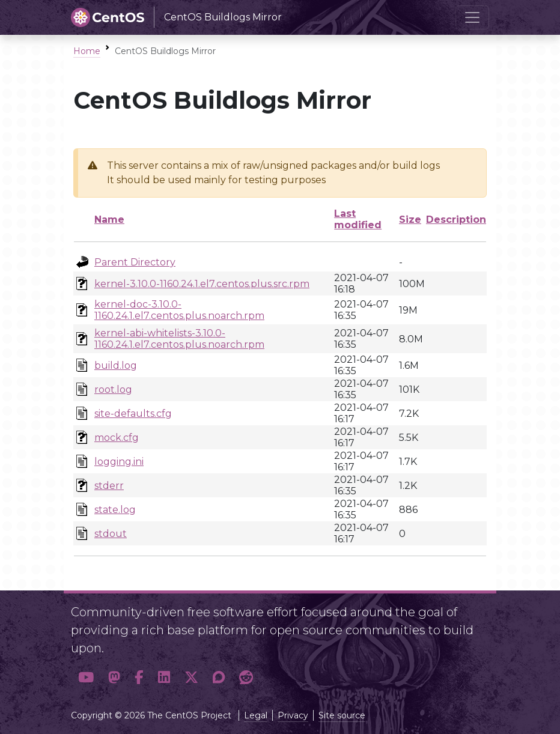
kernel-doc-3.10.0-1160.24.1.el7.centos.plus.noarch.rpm (179, 310)
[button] (86, 677)
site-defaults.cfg (133, 414)
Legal (256, 715)
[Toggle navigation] (472, 17)
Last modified (358, 219)
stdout (111, 534)
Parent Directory (135, 262)
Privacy (293, 715)
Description (456, 220)
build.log (116, 365)
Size (410, 220)
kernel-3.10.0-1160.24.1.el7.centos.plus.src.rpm (202, 284)
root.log (113, 390)
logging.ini (119, 462)
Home (87, 51)
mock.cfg (117, 438)
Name (109, 220)
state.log (115, 510)
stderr (109, 486)
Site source (342, 715)
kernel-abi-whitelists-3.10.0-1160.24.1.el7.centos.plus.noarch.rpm (179, 339)
